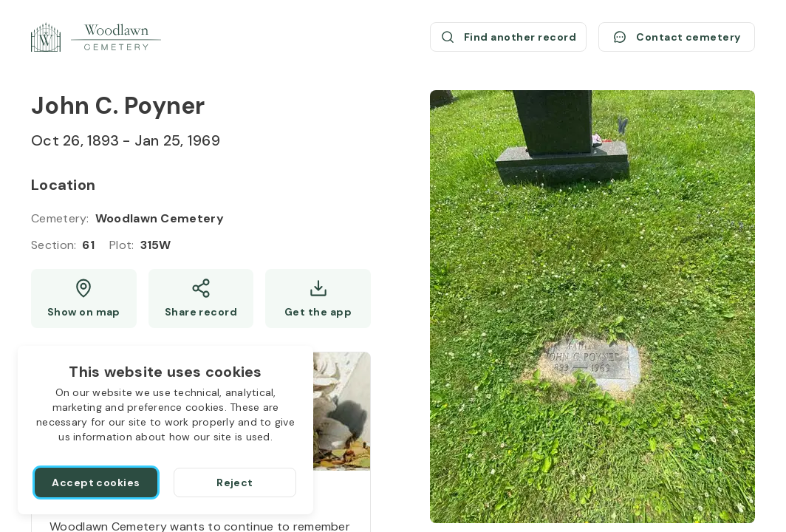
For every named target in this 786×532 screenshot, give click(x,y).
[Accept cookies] (96, 482)
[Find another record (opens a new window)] (508, 37)
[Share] (201, 299)
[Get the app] (318, 299)
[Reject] (235, 482)
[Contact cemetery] (677, 37)
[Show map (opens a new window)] (84, 299)
